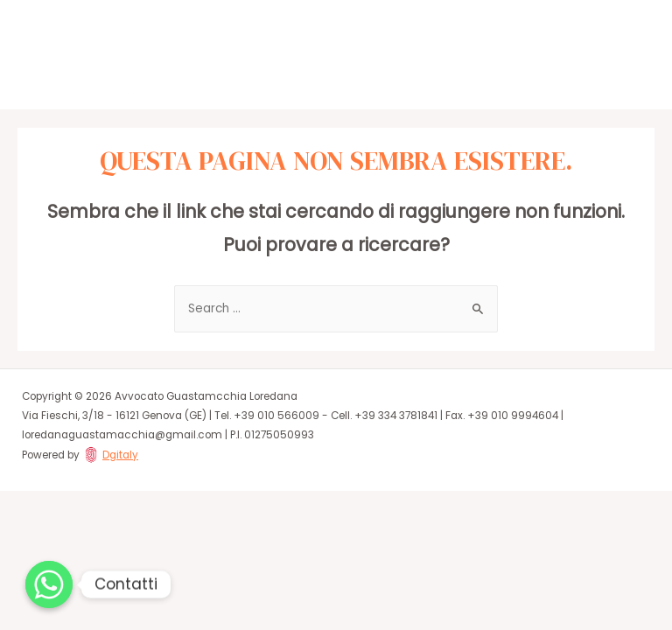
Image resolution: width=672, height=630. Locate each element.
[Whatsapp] (49, 584)
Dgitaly (120, 455)
